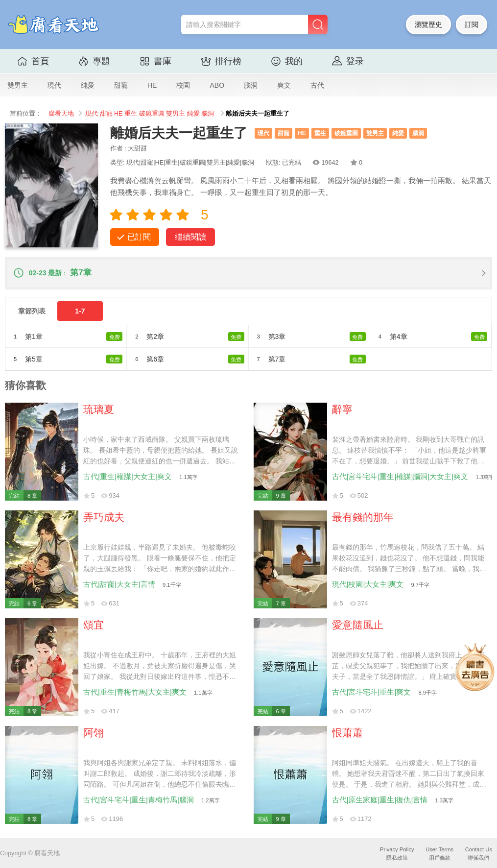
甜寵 (121, 85)
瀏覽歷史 (428, 24)
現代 (54, 85)
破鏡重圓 (152, 114)
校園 (183, 85)
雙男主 (18, 85)
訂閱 (472, 24)
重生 (131, 114)
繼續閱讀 (190, 237)
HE (152, 85)
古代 (317, 85)
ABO (217, 85)
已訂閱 (139, 237)
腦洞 (251, 85)
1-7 (80, 311)
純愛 (88, 85)
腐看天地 (61, 114)
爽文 (284, 85)
